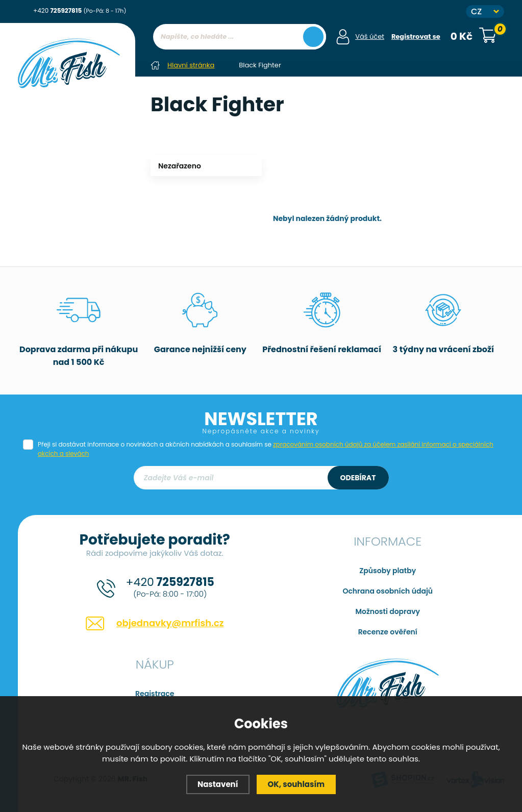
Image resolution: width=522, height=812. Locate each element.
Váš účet (370, 36)
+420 (80, 10)
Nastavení (218, 784)
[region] (240, 57)
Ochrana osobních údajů (388, 591)
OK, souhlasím (296, 784)
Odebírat (358, 478)
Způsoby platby (388, 571)
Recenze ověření (388, 632)
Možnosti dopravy (388, 611)
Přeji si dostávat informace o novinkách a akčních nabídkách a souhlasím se (266, 449)
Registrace (155, 694)
